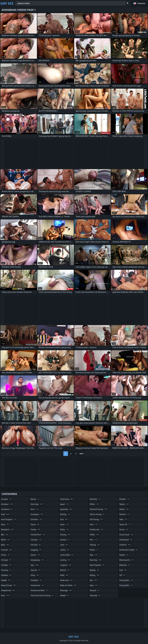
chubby (7, 565)
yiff (122, 575)
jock (64, 519)
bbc (5, 535)
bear (5, 545)
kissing (65, 535)
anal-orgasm (9, 519)
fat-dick (36, 545)
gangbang (37, 560)
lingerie (66, 565)
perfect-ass (97, 530)
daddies (6, 575)
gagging (36, 550)
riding (95, 575)
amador (7, 499)
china (6, 555)
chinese (6, 560)
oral (94, 524)
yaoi (123, 570)
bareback (8, 530)
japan (65, 504)
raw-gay (96, 560)
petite (94, 535)
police (94, 550)
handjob (37, 580)
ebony (35, 499)
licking (65, 560)
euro (35, 509)
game (35, 555)
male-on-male (68, 585)
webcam (125, 565)
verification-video (129, 550)
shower (125, 499)
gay (35, 565)
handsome (38, 585)
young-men (126, 585)
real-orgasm (97, 565)
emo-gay (37, 504)
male (64, 575)
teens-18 (125, 524)
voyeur (124, 555)
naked (65, 595)
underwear (126, 540)
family (36, 530)
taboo (124, 504)
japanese (66, 509)
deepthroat (8, 590)
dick (5, 595)
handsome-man (39, 590)
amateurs (7, 509)
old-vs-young (97, 514)
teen (123, 519)
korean (65, 540)
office (94, 504)
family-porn (38, 535)
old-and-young (99, 509)
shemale (95, 595)
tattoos (125, 514)
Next (82, 454)
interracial (67, 499)
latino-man (67, 555)
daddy (6, 580)
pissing (95, 545)
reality (95, 570)
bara (5, 524)
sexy (94, 585)
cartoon (7, 550)
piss (94, 540)
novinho (95, 499)
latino (65, 550)
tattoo (124, 509)
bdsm (6, 540)
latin (64, 545)
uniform (125, 545)
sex (94, 580)
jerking (65, 514)
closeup (6, 570)
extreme (36, 519)
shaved (95, 590)
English (141, 3)
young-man (126, 580)
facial (35, 524)
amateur (7, 504)
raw (94, 555)
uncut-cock (126, 535)
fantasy (36, 540)
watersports (126, 560)
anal (6, 514)
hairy (35, 575)
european (37, 514)
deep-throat (9, 585)
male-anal (67, 580)
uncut (124, 530)
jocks (65, 524)
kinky (65, 530)
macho (65, 570)
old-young (96, 519)
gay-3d (36, 570)
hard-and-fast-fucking (42, 595)
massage (66, 590)
